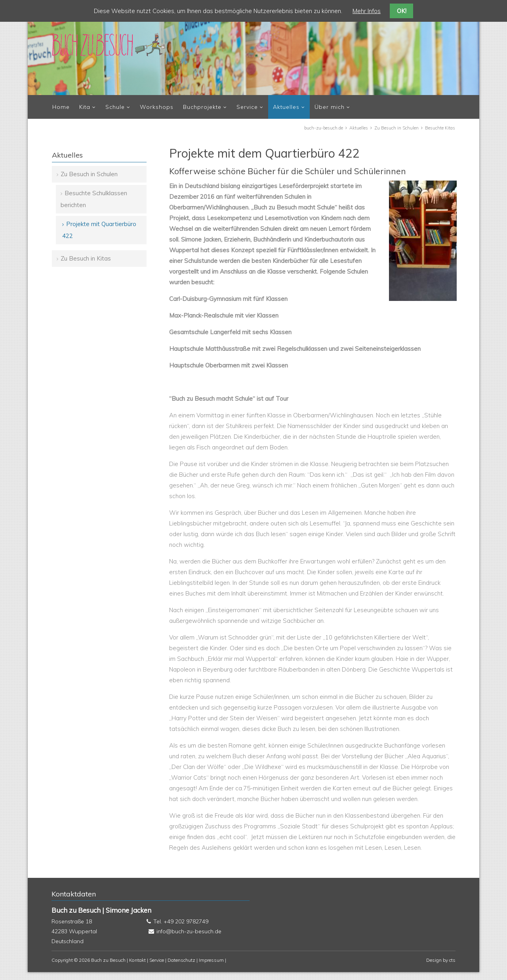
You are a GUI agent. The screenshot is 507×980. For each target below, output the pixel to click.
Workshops (157, 107)
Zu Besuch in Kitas (86, 258)
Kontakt (137, 960)
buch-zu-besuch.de (324, 128)
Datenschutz (181, 960)
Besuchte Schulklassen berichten (94, 199)
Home (61, 107)
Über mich (330, 107)
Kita (85, 107)
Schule (115, 107)
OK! (402, 11)
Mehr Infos (367, 11)
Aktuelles (286, 107)
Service (247, 107)
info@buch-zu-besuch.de (189, 931)
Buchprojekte (202, 107)
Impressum (211, 960)
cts (452, 960)
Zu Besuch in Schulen (396, 128)
